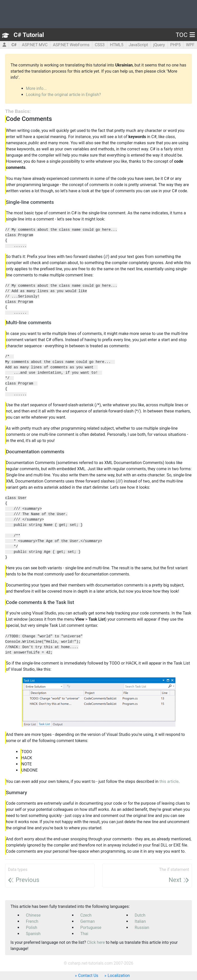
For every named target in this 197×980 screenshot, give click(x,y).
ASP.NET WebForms (71, 45)
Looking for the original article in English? (63, 95)
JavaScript (138, 45)
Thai (84, 934)
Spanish (33, 934)
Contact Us (88, 976)
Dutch (140, 915)
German (87, 921)
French (32, 921)
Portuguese (91, 928)
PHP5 (176, 45)
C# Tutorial (29, 35)
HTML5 (117, 45)
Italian (140, 921)
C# (14, 45)
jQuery (159, 45)
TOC (185, 35)
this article (169, 781)
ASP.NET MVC (35, 45)
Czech (86, 915)
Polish (32, 928)
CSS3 (100, 45)
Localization (119, 976)
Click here (96, 942)
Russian (142, 928)
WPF (190, 45)
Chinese (33, 915)
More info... (36, 88)
